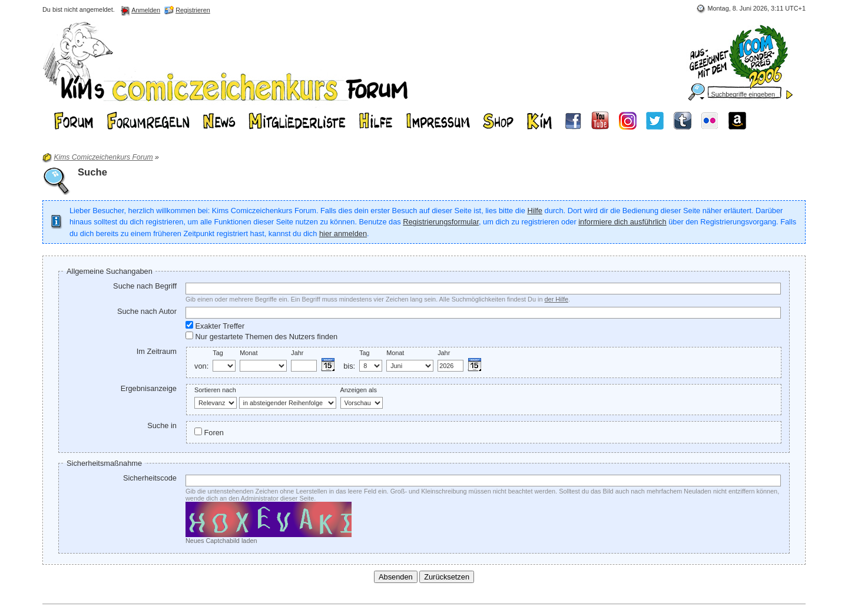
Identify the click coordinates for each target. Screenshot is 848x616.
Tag (218, 353)
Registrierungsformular (441, 222)
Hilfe (535, 211)
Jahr (297, 353)
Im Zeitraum (157, 351)
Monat (249, 353)
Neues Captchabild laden (221, 541)
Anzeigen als (359, 390)
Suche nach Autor (147, 311)
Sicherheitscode (150, 478)
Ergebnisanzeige (149, 388)
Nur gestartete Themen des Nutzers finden (261, 336)
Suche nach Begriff (145, 286)
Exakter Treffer (215, 326)
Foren (209, 432)
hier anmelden (343, 234)
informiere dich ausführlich (622, 222)
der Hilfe (557, 299)
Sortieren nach (215, 390)
